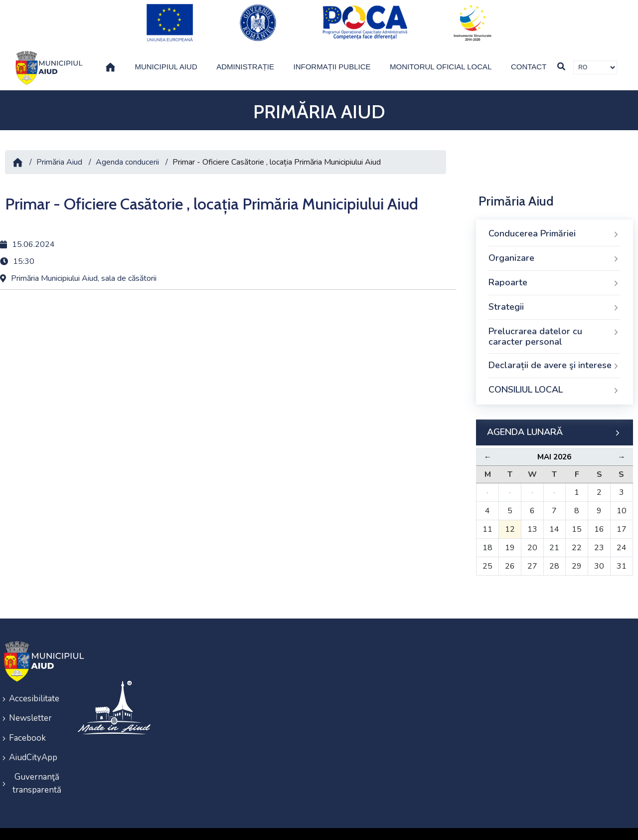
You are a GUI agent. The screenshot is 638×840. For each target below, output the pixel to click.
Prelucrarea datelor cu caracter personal (555, 325)
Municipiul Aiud (166, 55)
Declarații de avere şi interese (555, 354)
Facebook (27, 722)
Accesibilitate (34, 686)
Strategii (555, 296)
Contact (529, 55)
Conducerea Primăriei (555, 222)
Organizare (555, 247)
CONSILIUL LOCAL (555, 379)
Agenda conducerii (127, 151)
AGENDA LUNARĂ (555, 421)
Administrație (245, 55)
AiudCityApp (33, 740)
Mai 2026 (554, 445)
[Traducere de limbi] (595, 56)
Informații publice (332, 55)
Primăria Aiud (59, 151)
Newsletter (30, 704)
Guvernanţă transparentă (37, 764)
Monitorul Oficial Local (441, 55)
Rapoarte (555, 271)
